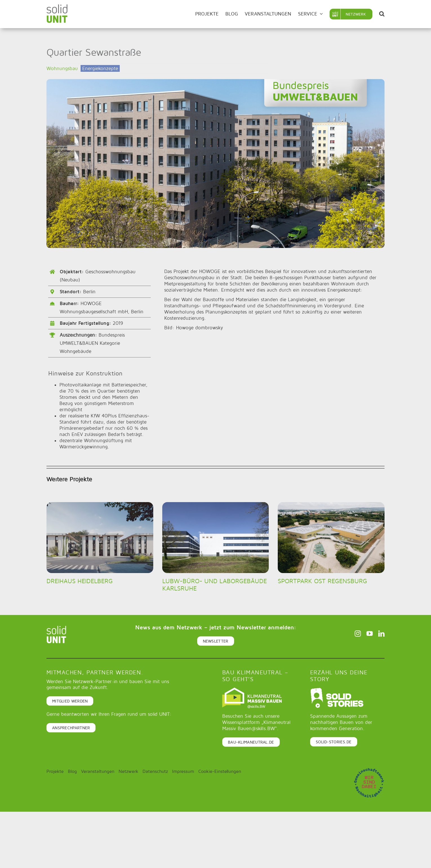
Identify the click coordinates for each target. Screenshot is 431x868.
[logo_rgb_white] (337, 690)
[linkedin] (381, 634)
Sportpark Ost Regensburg (322, 581)
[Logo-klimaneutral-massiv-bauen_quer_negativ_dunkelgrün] (252, 690)
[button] (382, 14)
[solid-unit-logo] (57, 6)
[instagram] (358, 634)
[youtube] (370, 634)
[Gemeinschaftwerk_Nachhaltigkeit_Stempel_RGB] (369, 769)
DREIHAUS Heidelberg (80, 581)
